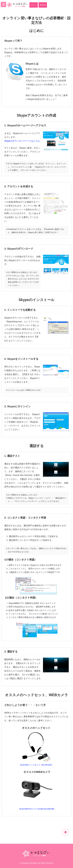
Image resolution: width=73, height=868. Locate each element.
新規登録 (43, 5)
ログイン (34, 5)
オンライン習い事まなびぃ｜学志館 (17, 5)
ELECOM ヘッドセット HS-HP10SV (36, 765)
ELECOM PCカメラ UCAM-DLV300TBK (37, 809)
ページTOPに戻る (66, 832)
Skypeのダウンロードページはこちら (22, 141)
